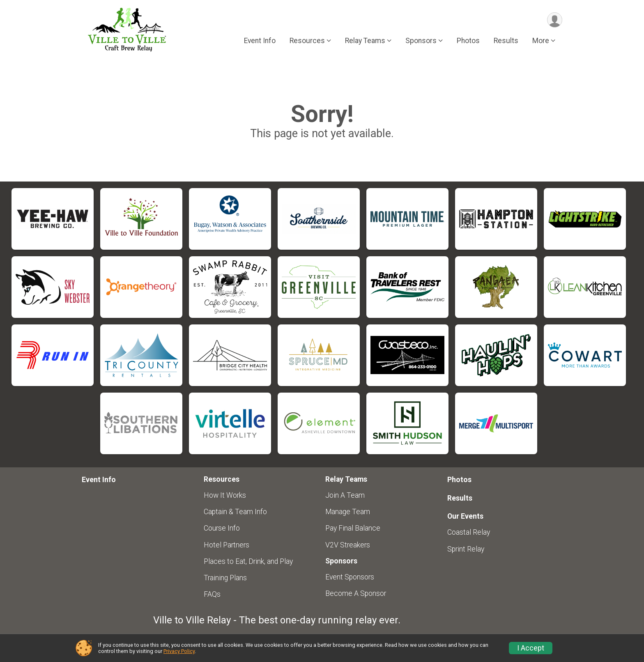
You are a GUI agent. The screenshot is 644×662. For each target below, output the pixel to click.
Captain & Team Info (235, 512)
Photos (468, 41)
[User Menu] (555, 20)
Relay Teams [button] (365, 41)
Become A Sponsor (356, 593)
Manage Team (348, 512)
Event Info (260, 41)
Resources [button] (307, 41)
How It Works (225, 495)
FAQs (212, 594)
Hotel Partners (227, 545)
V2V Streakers (348, 545)
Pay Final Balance (353, 528)
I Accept (531, 648)
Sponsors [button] (421, 41)
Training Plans (225, 578)
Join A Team (345, 495)
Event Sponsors (350, 577)
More (541, 41)
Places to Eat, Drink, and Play (248, 561)
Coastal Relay (469, 532)
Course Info (222, 528)
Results (506, 41)
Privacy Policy (179, 651)
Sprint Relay (466, 549)
